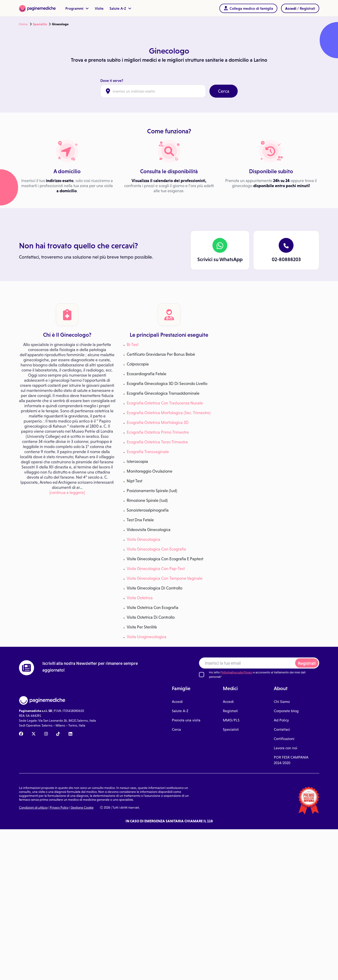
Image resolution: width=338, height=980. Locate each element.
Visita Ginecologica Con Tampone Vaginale (165, 578)
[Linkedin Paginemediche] (70, 734)
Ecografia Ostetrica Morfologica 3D (158, 423)
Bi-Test (133, 345)
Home (23, 24)
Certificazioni (284, 739)
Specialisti (231, 729)
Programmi (77, 8)
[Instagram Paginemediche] (46, 734)
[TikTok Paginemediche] (58, 734)
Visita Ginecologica (144, 539)
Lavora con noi (286, 748)
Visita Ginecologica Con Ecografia (156, 549)
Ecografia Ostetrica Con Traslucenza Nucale (165, 403)
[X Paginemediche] (34, 734)
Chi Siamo (282, 702)
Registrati (307, 663)
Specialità (40, 24)
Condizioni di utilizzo (33, 807)
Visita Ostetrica (140, 598)
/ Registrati (300, 8)
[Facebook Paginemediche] (21, 734)
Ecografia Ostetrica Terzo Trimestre (157, 442)
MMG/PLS (231, 720)
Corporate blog (286, 711)
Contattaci (282, 729)
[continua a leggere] (67, 493)
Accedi (177, 702)
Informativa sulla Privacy (237, 672)
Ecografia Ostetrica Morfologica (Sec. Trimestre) (169, 413)
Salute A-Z (120, 8)
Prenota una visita (186, 720)
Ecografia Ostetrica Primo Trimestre (158, 432)
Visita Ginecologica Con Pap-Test (156, 569)
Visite (99, 8)
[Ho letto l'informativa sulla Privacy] (202, 675)
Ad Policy (281, 720)
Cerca (224, 91)
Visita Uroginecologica (147, 637)
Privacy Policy (59, 807)
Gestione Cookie (82, 807)
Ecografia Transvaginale (148, 452)
